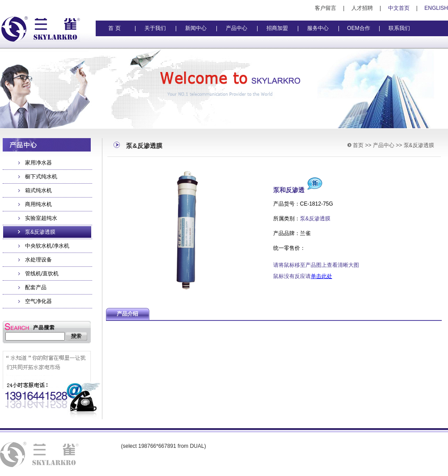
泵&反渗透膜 (40, 232)
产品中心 (237, 28)
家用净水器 (38, 163)
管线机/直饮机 (42, 274)
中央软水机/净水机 (47, 246)
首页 (358, 145)
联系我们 (399, 28)
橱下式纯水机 (41, 177)
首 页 (114, 28)
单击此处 (321, 276)
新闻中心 (196, 28)
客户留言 (325, 8)
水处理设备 (38, 260)
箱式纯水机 (38, 190)
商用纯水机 (38, 204)
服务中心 (318, 28)
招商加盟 (277, 28)
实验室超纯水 (41, 218)
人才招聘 (362, 8)
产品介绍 (127, 314)
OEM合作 (358, 28)
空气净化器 (38, 301)
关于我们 (155, 28)
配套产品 (36, 287)
